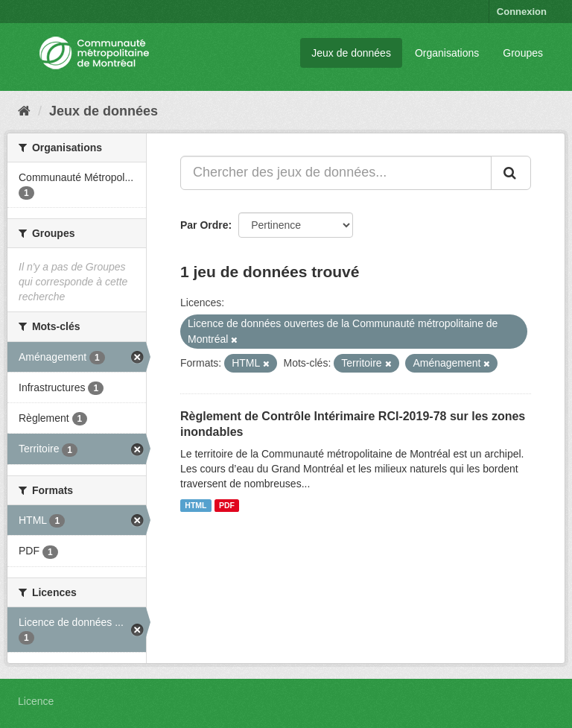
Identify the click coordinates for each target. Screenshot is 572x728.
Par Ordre (204, 225)
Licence (36, 701)
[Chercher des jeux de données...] (336, 173)
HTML (196, 505)
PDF (227, 505)
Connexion (522, 12)
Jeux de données (351, 53)
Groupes (523, 53)
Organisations (447, 53)
